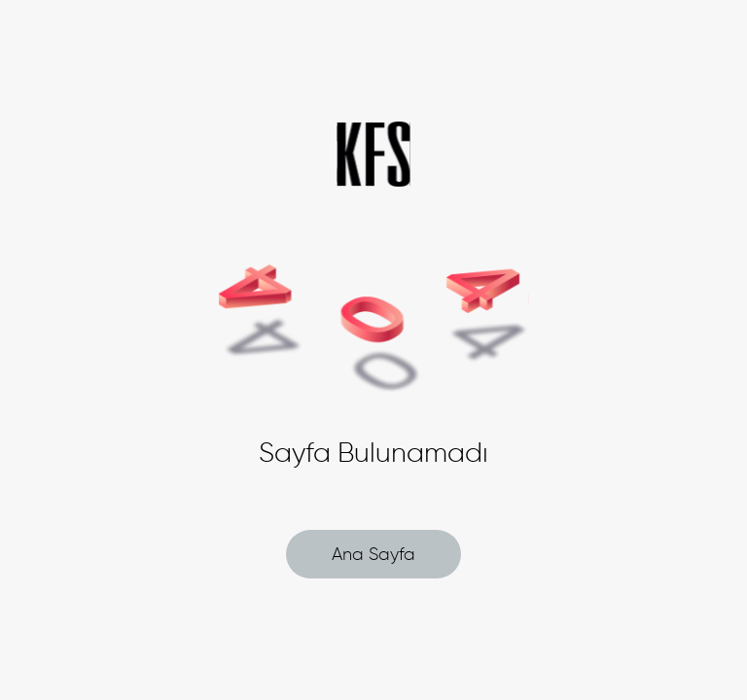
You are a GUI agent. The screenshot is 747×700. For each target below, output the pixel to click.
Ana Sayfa (373, 554)
